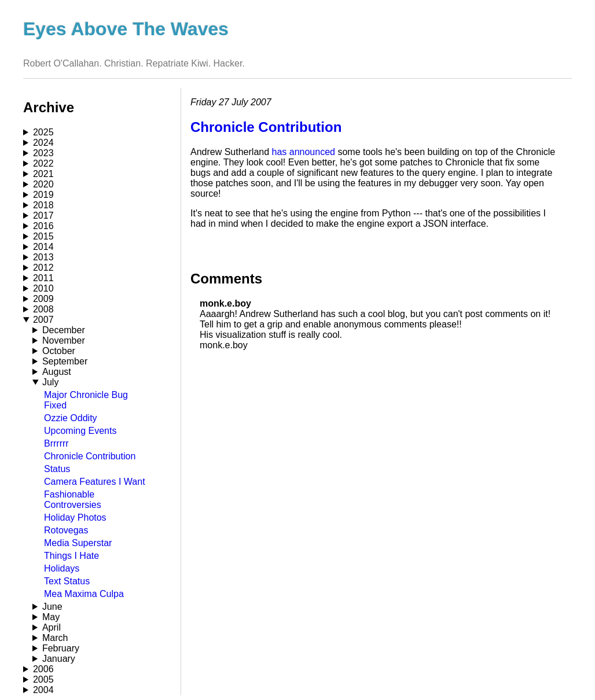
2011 (43, 278)
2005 (43, 679)
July (50, 382)
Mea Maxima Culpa (84, 594)
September (65, 361)
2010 (43, 288)
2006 (43, 669)
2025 (43, 132)
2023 (43, 153)
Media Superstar (78, 543)
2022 (43, 163)
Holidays (62, 568)
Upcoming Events (80, 431)
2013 (43, 257)
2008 (43, 309)
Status (57, 469)
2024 (43, 143)
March (55, 638)
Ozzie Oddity (71, 418)
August (57, 372)
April (52, 627)
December (64, 330)
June (52, 607)
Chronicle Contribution (90, 456)
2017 (43, 215)
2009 (43, 299)
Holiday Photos (75, 517)
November (64, 340)
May (51, 617)
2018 (43, 205)
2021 (43, 174)
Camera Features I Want (95, 482)
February (61, 648)
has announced (304, 152)
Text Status (67, 581)
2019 (43, 195)
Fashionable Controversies (73, 500)
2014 (43, 247)
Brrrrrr (56, 443)
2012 (43, 268)
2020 (43, 184)
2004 (43, 690)
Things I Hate (71, 556)
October (59, 351)
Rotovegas (66, 530)
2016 (43, 226)
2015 (43, 236)
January (59, 659)
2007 (43, 320)
